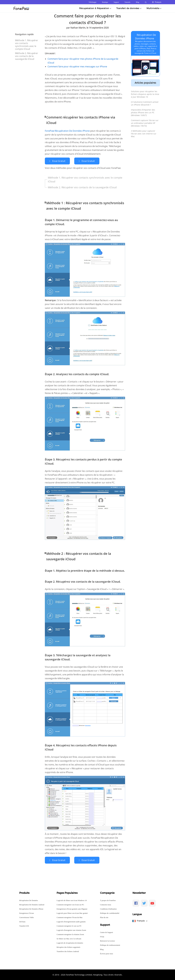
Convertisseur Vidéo (27, 917)
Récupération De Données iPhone (31, 909)
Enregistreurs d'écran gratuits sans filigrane (72, 909)
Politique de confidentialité (110, 913)
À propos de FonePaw (108, 900)
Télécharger (92, 2)
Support (116, 2)
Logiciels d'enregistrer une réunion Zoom (71, 930)
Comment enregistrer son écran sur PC (70, 904)
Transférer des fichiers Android (68, 951)
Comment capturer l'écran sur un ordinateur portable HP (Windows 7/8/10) (145, 123)
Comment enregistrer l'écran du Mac (70, 917)
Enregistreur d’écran (27, 913)
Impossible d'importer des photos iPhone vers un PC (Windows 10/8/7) (143, 113)
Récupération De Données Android (32, 904)
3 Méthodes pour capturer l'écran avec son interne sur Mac (144, 134)
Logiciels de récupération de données (70, 943)
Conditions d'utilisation (108, 909)
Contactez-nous (106, 904)
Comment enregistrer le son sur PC (69, 926)
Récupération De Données (29, 900)
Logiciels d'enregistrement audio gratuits (71, 921)
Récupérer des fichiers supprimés (68, 947)
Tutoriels (127, 2)
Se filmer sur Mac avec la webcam (69, 938)
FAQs (102, 936)
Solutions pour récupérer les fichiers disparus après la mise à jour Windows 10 (145, 94)
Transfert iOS (24, 926)
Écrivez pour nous (107, 953)
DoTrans (22, 921)
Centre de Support (107, 932)
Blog (137, 2)
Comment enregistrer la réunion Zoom (70, 934)
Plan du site (104, 917)
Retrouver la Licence (108, 941)
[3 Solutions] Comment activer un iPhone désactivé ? (145, 103)
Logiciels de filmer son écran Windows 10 (72, 900)
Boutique (105, 2)
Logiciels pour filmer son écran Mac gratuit (72, 913)
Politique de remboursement (110, 945)
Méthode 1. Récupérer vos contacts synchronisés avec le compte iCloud (27, 45)
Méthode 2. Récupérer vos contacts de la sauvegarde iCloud (27, 56)
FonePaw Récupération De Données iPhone (68, 131)
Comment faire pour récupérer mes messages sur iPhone (77, 67)
